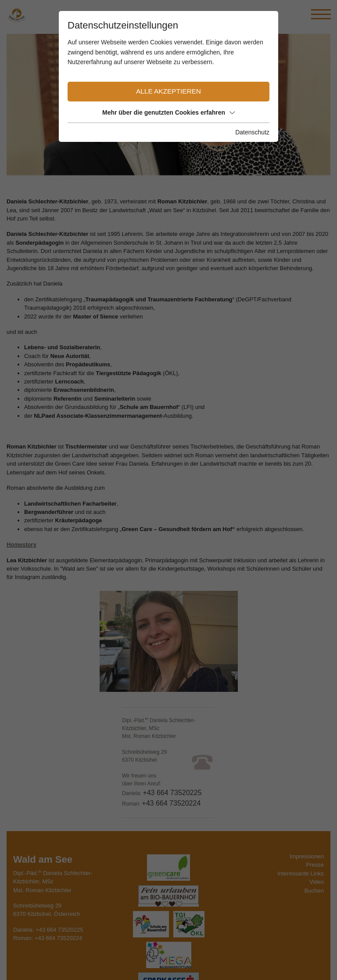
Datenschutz (252, 132)
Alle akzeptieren (168, 91)
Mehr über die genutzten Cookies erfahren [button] (168, 112)
